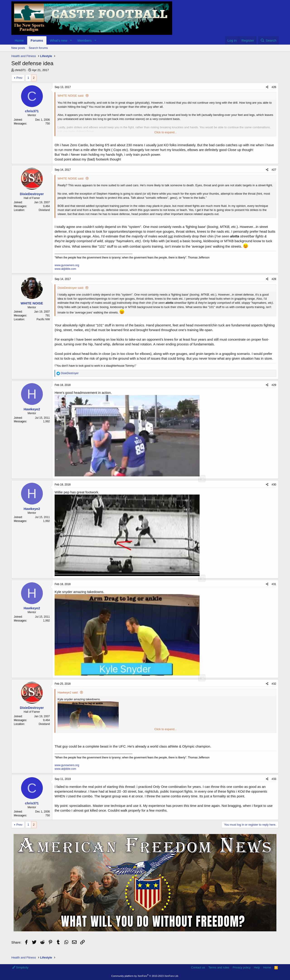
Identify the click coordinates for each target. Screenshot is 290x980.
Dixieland (44, 210)
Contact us (198, 967)
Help (257, 967)
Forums (37, 40)
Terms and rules (219, 967)
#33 (274, 779)
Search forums (38, 48)
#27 (274, 170)
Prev (19, 78)
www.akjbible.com (65, 269)
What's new (59, 40)
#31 (274, 584)
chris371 (20, 70)
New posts (18, 48)
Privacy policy (242, 967)
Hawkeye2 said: (68, 692)
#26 (274, 87)
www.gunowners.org (67, 265)
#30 (274, 485)
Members (85, 40)
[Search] (268, 40)
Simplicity (20, 967)
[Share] (267, 87)
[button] (71, 40)
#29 (274, 385)
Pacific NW (43, 319)
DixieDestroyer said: (71, 288)
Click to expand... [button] (166, 132)
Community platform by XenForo (145, 976)
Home (19, 40)
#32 (274, 684)
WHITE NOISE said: (71, 96)
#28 (274, 279)
